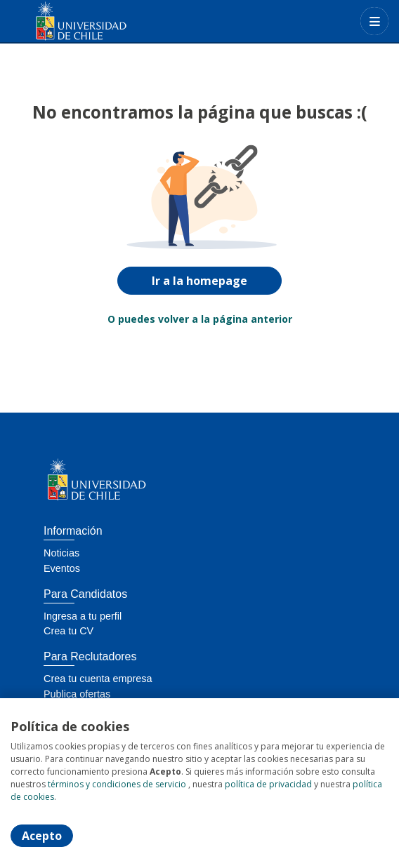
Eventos (62, 568)
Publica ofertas (77, 694)
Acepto (42, 836)
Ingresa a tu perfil (83, 616)
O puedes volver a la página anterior (200, 319)
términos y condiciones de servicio (117, 784)
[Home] (61, 21)
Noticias (61, 553)
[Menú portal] (374, 21)
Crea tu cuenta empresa (98, 679)
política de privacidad (268, 784)
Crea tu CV (68, 631)
